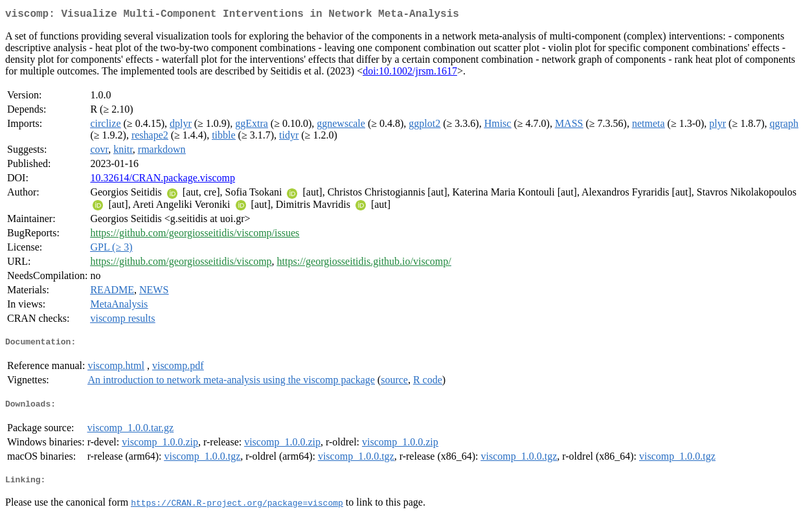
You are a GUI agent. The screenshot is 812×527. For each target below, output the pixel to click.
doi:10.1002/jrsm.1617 (410, 73)
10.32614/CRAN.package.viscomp (163, 180)
